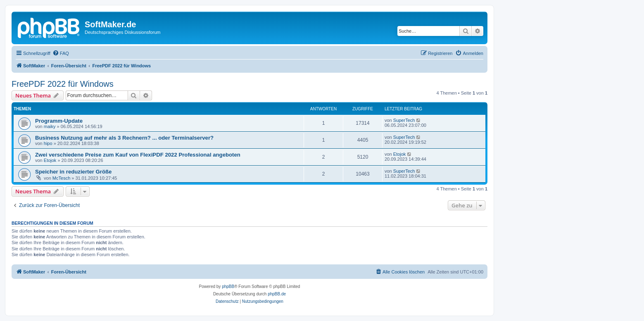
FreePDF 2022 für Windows (63, 84)
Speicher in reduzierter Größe (73, 172)
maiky (50, 126)
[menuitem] (61, 53)
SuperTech (404, 120)
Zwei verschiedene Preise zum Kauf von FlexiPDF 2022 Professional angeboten (138, 155)
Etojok (50, 160)
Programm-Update (59, 121)
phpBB (228, 287)
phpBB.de (277, 294)
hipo (48, 143)
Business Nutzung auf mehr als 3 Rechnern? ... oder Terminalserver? (124, 138)
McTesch (61, 178)
